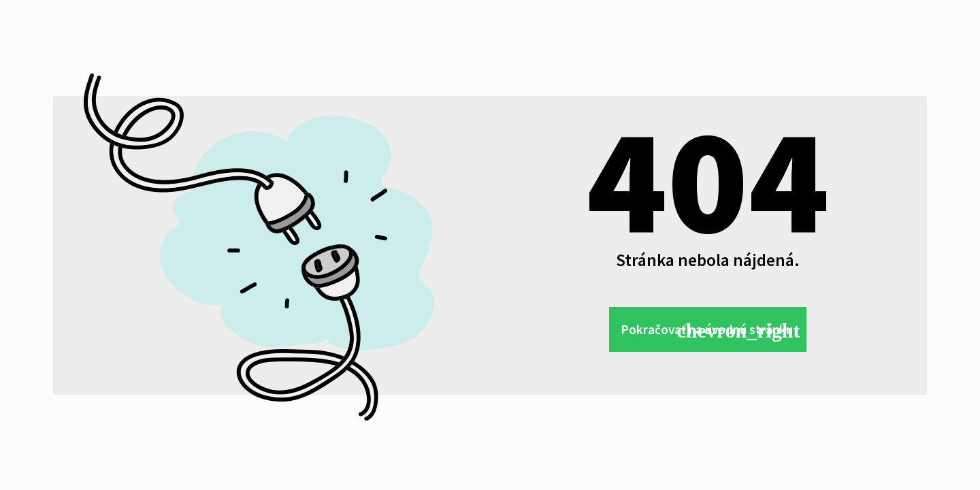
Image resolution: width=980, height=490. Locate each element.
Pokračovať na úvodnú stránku (701, 330)
